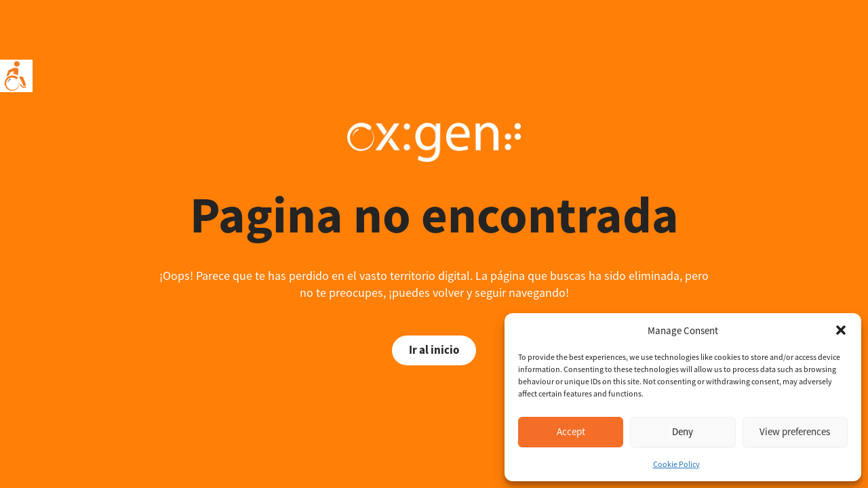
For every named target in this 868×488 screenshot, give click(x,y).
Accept (571, 431)
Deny (683, 431)
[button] (841, 330)
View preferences (795, 431)
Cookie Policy (676, 464)
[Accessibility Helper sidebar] (16, 76)
